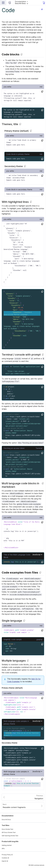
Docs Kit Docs (6, 820)
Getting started (7, 845)
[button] (28, 3)
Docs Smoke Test (7, 829)
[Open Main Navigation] (3, 3)
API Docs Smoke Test (9, 832)
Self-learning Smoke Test (10, 836)
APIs (3, 849)
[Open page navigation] (42, 9)
